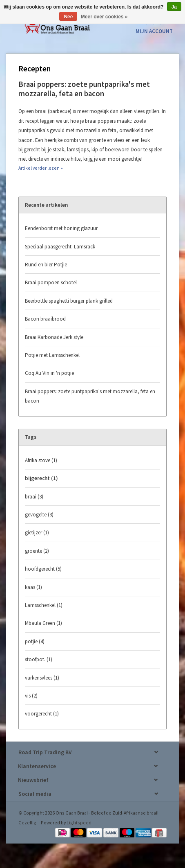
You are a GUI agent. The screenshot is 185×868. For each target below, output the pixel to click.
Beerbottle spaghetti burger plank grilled (69, 301)
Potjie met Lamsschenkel (52, 355)
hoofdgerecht (43, 569)
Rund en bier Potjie (46, 265)
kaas (33, 587)
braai (34, 497)
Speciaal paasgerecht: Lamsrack (60, 247)
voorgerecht (42, 714)
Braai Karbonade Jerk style (54, 337)
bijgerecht (41, 478)
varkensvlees (42, 678)
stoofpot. (39, 659)
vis (31, 696)
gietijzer (37, 533)
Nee (68, 17)
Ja (174, 7)
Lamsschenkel (44, 605)
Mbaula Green (43, 623)
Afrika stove (41, 460)
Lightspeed (79, 823)
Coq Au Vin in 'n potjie (49, 373)
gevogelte (39, 515)
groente (37, 551)
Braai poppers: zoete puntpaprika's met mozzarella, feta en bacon (84, 89)
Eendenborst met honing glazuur (61, 228)
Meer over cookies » (104, 17)
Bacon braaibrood (45, 319)
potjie (35, 641)
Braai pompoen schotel (51, 282)
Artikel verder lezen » (41, 168)
